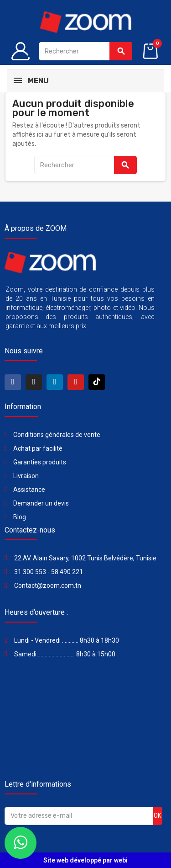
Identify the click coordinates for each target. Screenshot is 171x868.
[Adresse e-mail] (79, 816)
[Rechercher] (85, 51)
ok (158, 816)
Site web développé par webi (85, 860)
